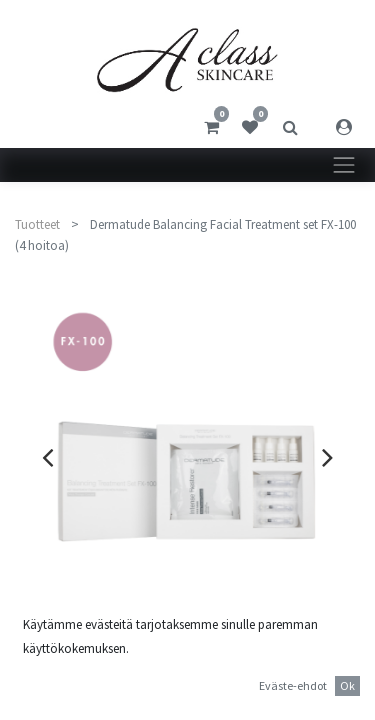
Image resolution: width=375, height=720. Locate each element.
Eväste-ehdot (293, 685)
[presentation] (47, 457)
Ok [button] (347, 685)
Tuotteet (37, 224)
